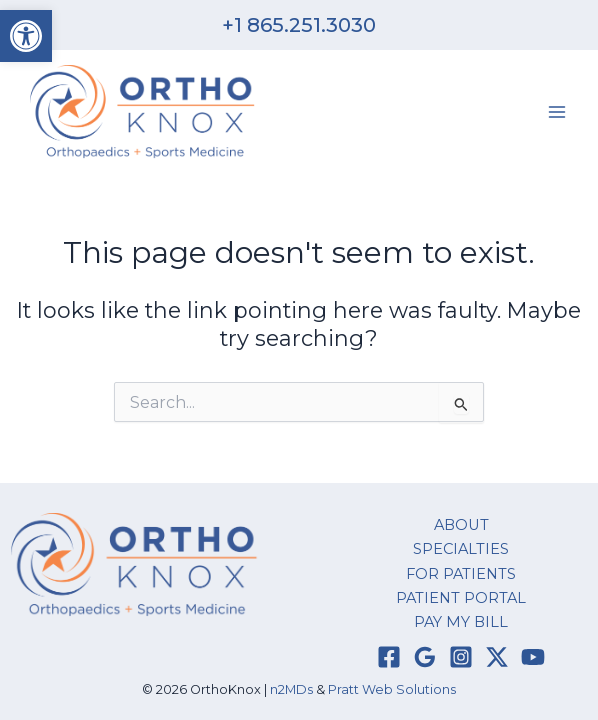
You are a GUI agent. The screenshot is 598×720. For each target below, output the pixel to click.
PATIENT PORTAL (461, 598)
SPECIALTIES (461, 549)
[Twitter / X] (497, 657)
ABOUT (461, 525)
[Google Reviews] (425, 657)
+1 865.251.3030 (299, 25)
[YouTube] (533, 657)
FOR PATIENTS (461, 574)
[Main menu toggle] (557, 112)
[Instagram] (461, 657)
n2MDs (291, 689)
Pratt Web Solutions (392, 689)
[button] (26, 36)
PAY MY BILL (461, 622)
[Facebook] (389, 657)
